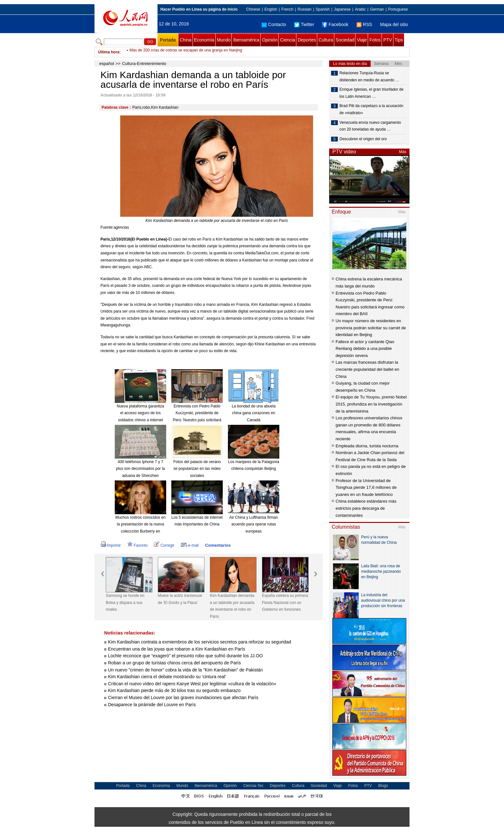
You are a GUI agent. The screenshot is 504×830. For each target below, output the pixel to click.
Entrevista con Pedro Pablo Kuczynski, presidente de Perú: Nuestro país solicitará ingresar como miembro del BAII (197, 420)
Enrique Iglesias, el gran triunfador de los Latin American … (371, 93)
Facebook (335, 24)
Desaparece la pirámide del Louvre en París (152, 705)
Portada (168, 40)
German (377, 9)
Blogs (383, 786)
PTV (387, 40)
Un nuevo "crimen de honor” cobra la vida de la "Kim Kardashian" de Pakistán (185, 670)
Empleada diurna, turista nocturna (367, 446)
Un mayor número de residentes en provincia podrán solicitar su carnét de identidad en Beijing (371, 328)
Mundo (224, 40)
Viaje (362, 40)
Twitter (304, 24)
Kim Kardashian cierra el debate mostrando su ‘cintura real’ (167, 677)
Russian (305, 9)
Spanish (323, 9)
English (271, 9)
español (107, 64)
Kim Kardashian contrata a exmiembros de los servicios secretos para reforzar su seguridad (200, 642)
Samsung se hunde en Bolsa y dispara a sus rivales (125, 602)
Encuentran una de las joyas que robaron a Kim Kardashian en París (177, 649)
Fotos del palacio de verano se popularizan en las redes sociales (197, 469)
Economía (204, 40)
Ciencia (288, 40)
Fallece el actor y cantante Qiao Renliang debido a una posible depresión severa (365, 349)
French (287, 9)
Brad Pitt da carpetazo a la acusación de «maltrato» (371, 109)
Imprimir (111, 545)
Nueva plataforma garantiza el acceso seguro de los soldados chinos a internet (140, 413)
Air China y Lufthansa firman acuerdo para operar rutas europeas (253, 524)
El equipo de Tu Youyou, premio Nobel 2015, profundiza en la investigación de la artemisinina (371, 404)
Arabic (360, 9)
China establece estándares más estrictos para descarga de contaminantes (366, 508)
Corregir (164, 545)
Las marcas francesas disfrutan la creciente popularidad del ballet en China (367, 369)
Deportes (307, 40)
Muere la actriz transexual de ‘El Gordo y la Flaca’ (180, 599)
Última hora (109, 52)
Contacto (274, 24)
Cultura (326, 40)
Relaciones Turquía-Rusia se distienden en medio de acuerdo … (369, 77)
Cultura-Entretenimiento (144, 64)
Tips (399, 40)
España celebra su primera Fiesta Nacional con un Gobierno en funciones (285, 602)
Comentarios (218, 545)
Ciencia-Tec (253, 786)
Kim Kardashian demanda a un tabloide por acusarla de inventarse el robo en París (232, 606)
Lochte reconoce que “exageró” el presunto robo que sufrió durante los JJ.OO (185, 656)
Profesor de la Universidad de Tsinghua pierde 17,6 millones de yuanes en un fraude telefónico (366, 488)
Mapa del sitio (394, 24)
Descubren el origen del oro (363, 139)
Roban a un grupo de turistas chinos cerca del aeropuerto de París (174, 663)
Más (403, 152)
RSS (364, 24)
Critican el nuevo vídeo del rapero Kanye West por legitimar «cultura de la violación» (192, 684)
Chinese (253, 9)
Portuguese (398, 9)
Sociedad (345, 40)
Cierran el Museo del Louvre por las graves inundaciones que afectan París (183, 698)
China (186, 40)
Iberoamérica (246, 40)
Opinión (270, 40)
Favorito (137, 545)
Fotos (375, 40)
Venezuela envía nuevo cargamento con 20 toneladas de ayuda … (370, 126)
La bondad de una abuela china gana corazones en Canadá (254, 413)
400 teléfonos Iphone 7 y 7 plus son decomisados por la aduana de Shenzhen (140, 469)
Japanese (342, 9)
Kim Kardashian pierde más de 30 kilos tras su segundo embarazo (174, 690)
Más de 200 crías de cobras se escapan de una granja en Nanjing (186, 52)
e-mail (190, 545)
